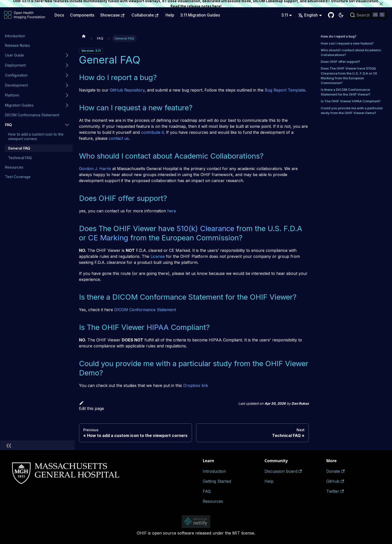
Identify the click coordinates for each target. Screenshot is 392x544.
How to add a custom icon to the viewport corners (36, 136)
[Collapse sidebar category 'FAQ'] (67, 125)
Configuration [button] (16, 75)
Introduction (15, 36)
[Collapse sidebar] (37, 445)
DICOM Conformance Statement (32, 115)
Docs (59, 15)
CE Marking (108, 238)
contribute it (152, 132)
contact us (119, 138)
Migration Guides (19, 105)
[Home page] (84, 36)
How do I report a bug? (339, 36)
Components (82, 15)
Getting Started (217, 481)
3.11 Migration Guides (200, 15)
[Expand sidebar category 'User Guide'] (67, 55)
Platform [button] (12, 95)
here (216, 6)
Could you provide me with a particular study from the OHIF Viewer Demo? (352, 111)
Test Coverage (18, 177)
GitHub (335, 481)
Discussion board (283, 471)
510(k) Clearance (205, 228)
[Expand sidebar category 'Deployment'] (67, 65)
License (158, 256)
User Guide (14, 55)
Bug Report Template (285, 90)
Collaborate (145, 15)
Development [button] (16, 85)
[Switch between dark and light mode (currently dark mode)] (341, 15)
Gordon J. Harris (95, 169)
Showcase (112, 15)
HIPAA (158, 327)
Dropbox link (196, 385)
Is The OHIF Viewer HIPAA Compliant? (351, 101)
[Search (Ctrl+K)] (368, 15)
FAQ (8, 125)
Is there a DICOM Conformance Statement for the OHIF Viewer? (346, 92)
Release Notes (17, 45)
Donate (335, 471)
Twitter (335, 491)
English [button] (308, 15)
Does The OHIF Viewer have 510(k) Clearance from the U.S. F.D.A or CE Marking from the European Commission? (349, 76)
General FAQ (19, 148)
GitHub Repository (127, 90)
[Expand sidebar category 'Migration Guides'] (67, 105)
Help (170, 15)
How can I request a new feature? (347, 43)
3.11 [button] (285, 15)
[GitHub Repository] (331, 15)
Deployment (15, 65)
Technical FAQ (20, 158)
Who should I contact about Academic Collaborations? (351, 53)
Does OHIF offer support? (340, 62)
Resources (14, 167)
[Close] (386, 4)
